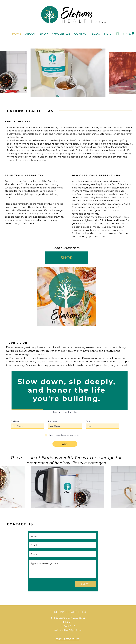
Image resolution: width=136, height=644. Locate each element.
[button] (132, 33)
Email (88, 421)
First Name (15, 421)
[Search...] (115, 22)
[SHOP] (67, 258)
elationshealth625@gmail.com (68, 630)
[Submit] (65, 444)
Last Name (53, 421)
